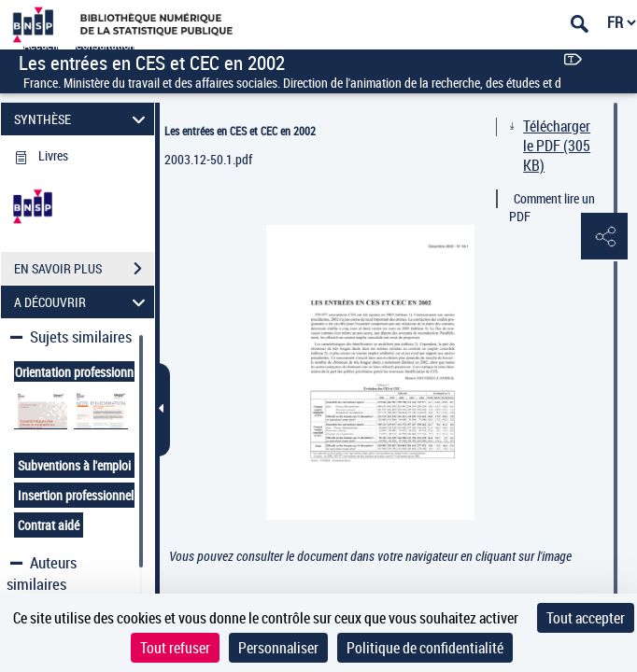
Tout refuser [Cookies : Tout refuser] (175, 648)
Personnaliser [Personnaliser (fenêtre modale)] (278, 648)
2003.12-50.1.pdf (208, 159)
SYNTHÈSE (82, 119)
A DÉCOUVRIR (82, 302)
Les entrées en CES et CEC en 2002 (240, 131)
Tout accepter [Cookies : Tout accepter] (586, 618)
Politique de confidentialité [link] (425, 648)
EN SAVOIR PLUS (84, 269)
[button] (604, 237)
